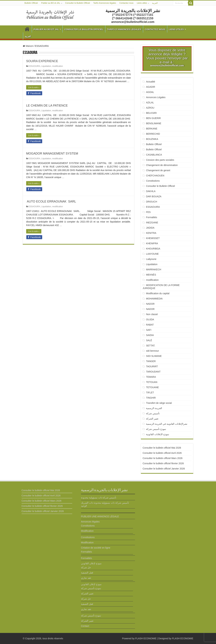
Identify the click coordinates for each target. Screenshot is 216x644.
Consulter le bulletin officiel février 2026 (163, 463)
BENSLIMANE (154, 123)
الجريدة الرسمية (154, 408)
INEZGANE (152, 223)
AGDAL (150, 92)
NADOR (150, 304)
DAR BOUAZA (154, 196)
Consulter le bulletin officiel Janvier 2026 (164, 469)
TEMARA (152, 377)
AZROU (150, 108)
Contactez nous (126, 3)
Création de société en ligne (96, 548)
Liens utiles (142, 3)
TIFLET (150, 393)
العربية (155, 3)
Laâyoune (151, 259)
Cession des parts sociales (160, 160)
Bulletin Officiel (31, 3)
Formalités (151, 217)
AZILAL (150, 103)
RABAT (150, 325)
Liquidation (46, 66)
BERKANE (152, 129)
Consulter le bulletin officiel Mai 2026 (162, 448)
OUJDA (150, 319)
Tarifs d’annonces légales (105, 3)
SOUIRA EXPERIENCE (42, 61)
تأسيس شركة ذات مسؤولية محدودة (99, 498)
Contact (85, 626)
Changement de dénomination (162, 165)
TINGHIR (151, 398)
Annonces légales (90, 522)
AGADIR (151, 87)
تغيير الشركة (152, 419)
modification (57, 66)
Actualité (151, 82)
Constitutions (153, 181)
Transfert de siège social (159, 403)
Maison (28, 46)
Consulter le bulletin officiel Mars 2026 (163, 458)
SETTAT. (151, 346)
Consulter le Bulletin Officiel (78, 3)
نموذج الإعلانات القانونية (158, 434)
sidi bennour (152, 351)
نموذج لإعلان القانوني (91, 563)
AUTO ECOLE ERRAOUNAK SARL (51, 201)
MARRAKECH (153, 269)
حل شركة (86, 567)
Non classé (152, 314)
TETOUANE (152, 387)
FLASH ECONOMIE (146, 638)
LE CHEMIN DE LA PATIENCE (47, 106)
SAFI (149, 330)
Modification (87, 531)
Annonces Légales (156, 97)
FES (148, 212)
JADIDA (150, 228)
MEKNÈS (151, 275)
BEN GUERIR (153, 118)
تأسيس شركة (153, 413)
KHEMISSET (153, 238)
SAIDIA (150, 335)
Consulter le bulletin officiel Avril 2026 (162, 453)
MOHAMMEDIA (154, 299)
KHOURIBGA (153, 249)
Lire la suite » (34, 87)
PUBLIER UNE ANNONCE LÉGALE (100, 516)
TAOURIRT (153, 366)
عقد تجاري (86, 578)
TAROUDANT (154, 372)
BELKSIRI (151, 113)
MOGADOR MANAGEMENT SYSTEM (52, 154)
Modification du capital (158, 293)
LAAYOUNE (152, 254)
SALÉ (149, 340)
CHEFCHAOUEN (155, 176)
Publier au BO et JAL (51, 3)
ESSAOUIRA (34, 66)
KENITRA (151, 233)
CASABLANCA (154, 155)
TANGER (151, 361)
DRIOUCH (151, 202)
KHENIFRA (152, 243)
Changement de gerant (158, 170)
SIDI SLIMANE (155, 356)
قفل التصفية (87, 573)
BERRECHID (153, 134)
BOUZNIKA (152, 139)
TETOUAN (152, 382)
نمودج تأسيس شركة (156, 429)
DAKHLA (151, 191)
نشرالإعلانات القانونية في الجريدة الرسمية (167, 424)
